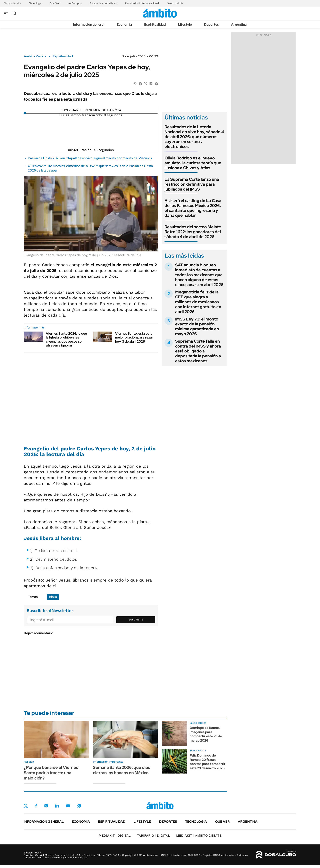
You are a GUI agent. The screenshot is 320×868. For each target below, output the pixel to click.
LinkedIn (57, 806)
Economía (124, 24)
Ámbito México (35, 56)
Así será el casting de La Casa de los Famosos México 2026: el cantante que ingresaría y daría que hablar (193, 208)
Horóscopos (74, 3)
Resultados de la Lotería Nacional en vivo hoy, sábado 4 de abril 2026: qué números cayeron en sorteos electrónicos (194, 137)
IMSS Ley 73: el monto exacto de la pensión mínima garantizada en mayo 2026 (197, 326)
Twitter (26, 806)
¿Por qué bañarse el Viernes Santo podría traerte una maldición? (51, 773)
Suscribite (136, 620)
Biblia (53, 597)
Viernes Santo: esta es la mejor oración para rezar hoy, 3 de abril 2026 (134, 337)
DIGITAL (115, 836)
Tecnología (35, 3)
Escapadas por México (103, 3)
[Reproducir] (91, 107)
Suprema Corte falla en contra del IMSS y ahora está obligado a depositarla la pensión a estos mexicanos (198, 351)
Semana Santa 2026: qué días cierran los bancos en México (121, 770)
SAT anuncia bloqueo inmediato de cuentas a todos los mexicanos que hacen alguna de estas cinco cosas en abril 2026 (199, 275)
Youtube (68, 806)
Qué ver (222, 822)
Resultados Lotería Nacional (142, 3)
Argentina (239, 24)
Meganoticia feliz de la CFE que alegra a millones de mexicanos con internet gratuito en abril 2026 (198, 302)
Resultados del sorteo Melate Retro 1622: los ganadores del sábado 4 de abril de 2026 (193, 232)
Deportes (211, 24)
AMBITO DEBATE (199, 836)
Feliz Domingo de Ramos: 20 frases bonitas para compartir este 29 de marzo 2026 (208, 762)
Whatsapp (79, 806)
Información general (89, 24)
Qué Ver (54, 3)
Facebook (36, 806)
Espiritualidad (155, 24)
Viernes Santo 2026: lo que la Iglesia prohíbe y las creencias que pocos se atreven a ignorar (66, 339)
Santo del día (175, 3)
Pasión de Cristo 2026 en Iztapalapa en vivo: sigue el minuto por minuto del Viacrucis (90, 158)
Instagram (46, 806)
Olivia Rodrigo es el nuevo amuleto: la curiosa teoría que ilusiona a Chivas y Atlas (193, 163)
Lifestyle (185, 24)
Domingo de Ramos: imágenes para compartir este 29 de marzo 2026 (206, 734)
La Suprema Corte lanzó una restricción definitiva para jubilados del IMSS (192, 184)
